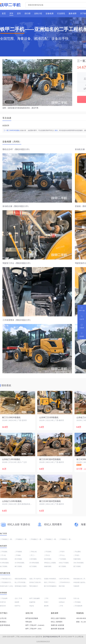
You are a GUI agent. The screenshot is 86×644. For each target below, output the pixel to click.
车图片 (46, 602)
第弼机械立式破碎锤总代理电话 (25, 586)
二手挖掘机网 (78, 606)
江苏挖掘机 (33, 559)
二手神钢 (18, 555)
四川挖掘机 (18, 559)
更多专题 (62, 586)
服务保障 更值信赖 (57, 629)
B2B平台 (18, 606)
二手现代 (76, 555)
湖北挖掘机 (48, 559)
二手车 (46, 598)
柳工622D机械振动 (50, 586)
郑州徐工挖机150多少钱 (37, 582)
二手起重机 (77, 552)
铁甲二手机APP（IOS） (34, 629)
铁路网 (17, 602)
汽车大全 (76, 598)
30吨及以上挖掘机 (50, 563)
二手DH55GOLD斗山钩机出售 (69, 582)
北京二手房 (18, 598)
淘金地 (32, 606)
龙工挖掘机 (33, 566)
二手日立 (47, 555)
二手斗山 (62, 555)
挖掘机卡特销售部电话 (51, 579)
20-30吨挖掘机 (34, 563)
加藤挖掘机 (48, 566)
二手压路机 (48, 552)
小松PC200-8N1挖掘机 (66, 579)
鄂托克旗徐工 (34, 586)
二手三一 (32, 555)
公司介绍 (3, 618)
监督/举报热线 (5, 625)
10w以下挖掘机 (64, 563)
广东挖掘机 (62, 559)
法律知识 (62, 602)
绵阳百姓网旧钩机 (21, 579)
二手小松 (3, 555)
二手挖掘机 (4, 552)
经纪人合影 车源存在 (58, 618)
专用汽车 (3, 602)
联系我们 (3, 622)
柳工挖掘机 (18, 566)
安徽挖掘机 (77, 559)
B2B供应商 (62, 598)
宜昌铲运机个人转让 (7, 586)
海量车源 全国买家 (57, 625)
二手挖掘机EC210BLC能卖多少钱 (11, 582)
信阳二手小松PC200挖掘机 (38, 579)
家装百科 (3, 606)
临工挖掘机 (4, 566)
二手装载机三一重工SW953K (39, 539)
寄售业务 (29, 622)
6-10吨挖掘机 (4, 563)
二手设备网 (4, 598)
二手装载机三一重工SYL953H (24, 539)
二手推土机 (33, 552)
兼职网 (46, 606)
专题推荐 (76, 586)
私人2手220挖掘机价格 (22, 582)
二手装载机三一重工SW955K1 (54, 539)
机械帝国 (32, 602)
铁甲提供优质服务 (32, 618)
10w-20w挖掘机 (79, 563)
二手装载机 (18, 552)
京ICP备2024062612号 (52, 637)
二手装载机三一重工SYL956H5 (69, 539)
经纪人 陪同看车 (57, 622)
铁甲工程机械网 (34, 598)
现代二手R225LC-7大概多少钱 (54, 582)
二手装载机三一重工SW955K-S (10, 539)
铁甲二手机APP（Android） (35, 625)
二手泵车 (62, 552)
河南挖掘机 (4, 559)
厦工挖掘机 (77, 566)
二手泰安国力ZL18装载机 (8, 579)
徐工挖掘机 (62, 566)
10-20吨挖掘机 (20, 563)
